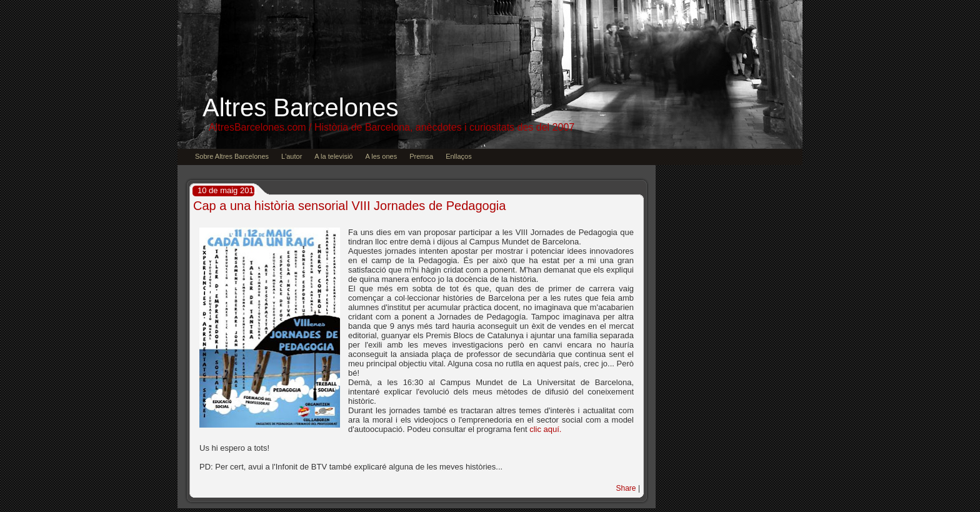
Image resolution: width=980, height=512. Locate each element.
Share (626, 488)
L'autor (292, 156)
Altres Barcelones (300, 108)
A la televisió (333, 156)
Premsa (421, 156)
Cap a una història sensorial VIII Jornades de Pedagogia (349, 206)
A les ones (381, 156)
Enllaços (459, 156)
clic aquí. (545, 429)
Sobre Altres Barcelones (232, 156)
